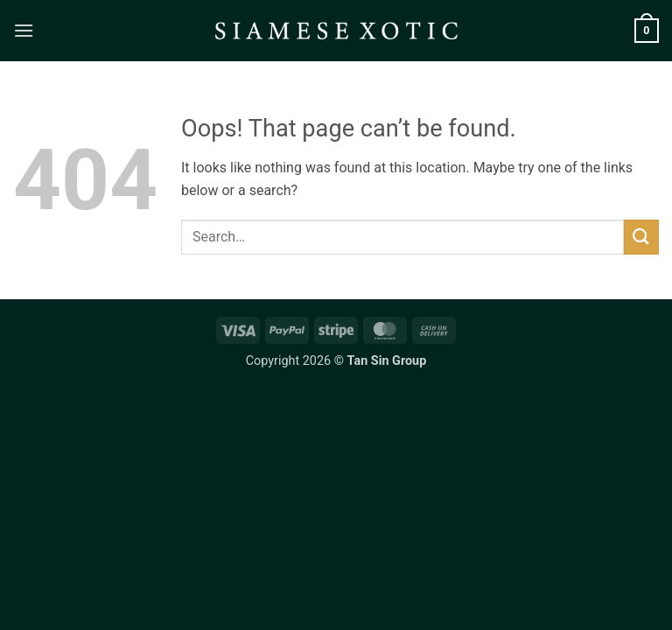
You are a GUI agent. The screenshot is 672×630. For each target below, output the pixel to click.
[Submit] (641, 237)
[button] (24, 30)
